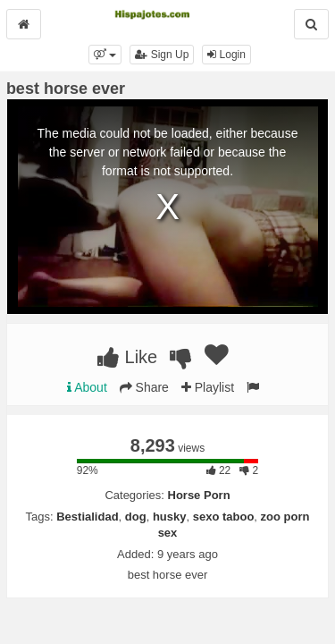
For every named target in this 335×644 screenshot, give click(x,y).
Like (127, 357)
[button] (105, 55)
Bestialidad (87, 517)
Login (226, 55)
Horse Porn (199, 495)
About (87, 387)
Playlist (208, 387)
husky (170, 517)
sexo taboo (224, 517)
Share (144, 387)
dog (136, 517)
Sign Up (162, 55)
